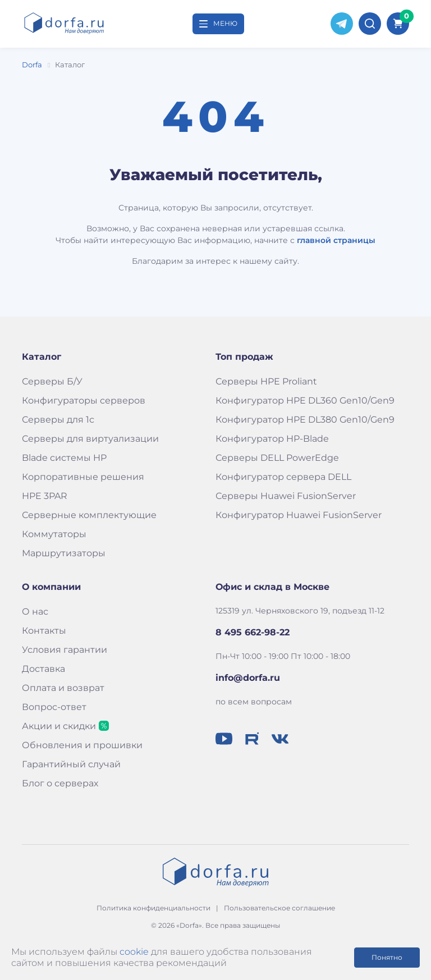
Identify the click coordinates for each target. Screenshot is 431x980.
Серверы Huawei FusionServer (286, 496)
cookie (134, 952)
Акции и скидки (59, 726)
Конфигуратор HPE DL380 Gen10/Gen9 (305, 420)
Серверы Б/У (52, 381)
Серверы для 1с (58, 420)
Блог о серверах (60, 783)
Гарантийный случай (71, 764)
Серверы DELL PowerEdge (277, 458)
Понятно (387, 957)
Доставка (43, 669)
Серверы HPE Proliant (266, 381)
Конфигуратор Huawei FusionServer (299, 515)
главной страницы (336, 240)
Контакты (44, 631)
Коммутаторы (54, 534)
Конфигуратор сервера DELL (283, 477)
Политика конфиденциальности (153, 908)
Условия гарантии (65, 650)
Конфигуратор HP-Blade (272, 439)
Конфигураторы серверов (84, 400)
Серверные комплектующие (89, 515)
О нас (35, 612)
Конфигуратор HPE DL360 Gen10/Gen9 (305, 400)
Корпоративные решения (83, 477)
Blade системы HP (64, 458)
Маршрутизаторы (64, 553)
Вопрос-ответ (54, 707)
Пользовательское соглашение (279, 908)
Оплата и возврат (63, 688)
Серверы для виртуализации (90, 439)
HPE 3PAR (45, 496)
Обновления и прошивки (82, 745)
